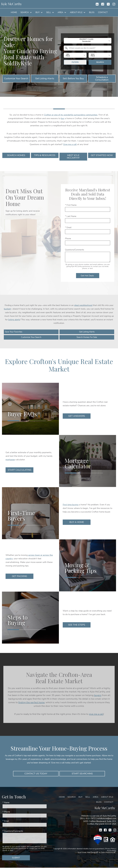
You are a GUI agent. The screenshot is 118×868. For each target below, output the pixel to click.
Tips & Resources (45, 155)
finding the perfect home (31, 703)
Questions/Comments (75, 250)
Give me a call (70, 144)
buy (63, 118)
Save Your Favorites (14, 332)
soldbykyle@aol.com (107, 819)
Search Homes (16, 155)
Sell (88, 797)
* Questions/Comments (13, 831)
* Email (68, 227)
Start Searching (82, 774)
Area (96, 797)
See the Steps (77, 625)
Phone (68, 239)
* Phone (6, 812)
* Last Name (71, 216)
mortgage (10, 460)
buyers (98, 696)
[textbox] (89, 48)
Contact (103, 12)
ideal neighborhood (83, 305)
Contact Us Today (36, 774)
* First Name (71, 205)
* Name (6, 803)
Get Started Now (102, 155)
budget (7, 309)
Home (14, 12)
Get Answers (77, 416)
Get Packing (19, 576)
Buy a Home (77, 522)
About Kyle (107, 797)
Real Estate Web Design (88, 853)
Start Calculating (20, 470)
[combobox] (88, 41)
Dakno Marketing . (108, 853)
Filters (75, 62)
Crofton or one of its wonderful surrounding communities (71, 115)
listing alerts (14, 320)
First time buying (71, 505)
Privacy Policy (110, 849)
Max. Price (93, 55)
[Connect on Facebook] (103, 4)
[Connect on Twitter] (108, 4)
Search (100, 62)
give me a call (96, 714)
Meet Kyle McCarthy (73, 157)
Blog (92, 12)
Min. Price (68, 55)
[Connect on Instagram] (114, 4)
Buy (80, 797)
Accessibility (112, 851)
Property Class (86, 40)
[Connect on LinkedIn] (97, 4)
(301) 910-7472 (88, 819)
